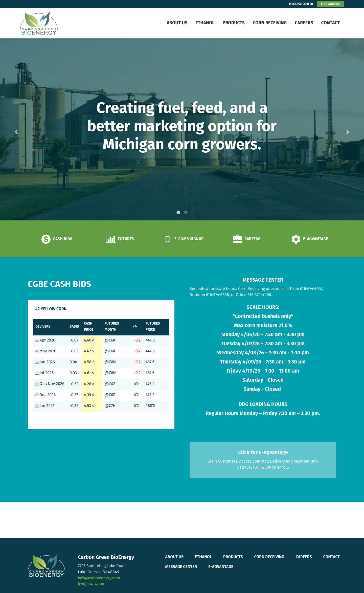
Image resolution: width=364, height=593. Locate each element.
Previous (24, 129)
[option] (182, 129)
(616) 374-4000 (91, 584)
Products (234, 23)
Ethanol (205, 23)
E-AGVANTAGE (330, 4)
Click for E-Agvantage (263, 453)
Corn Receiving (270, 23)
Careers (304, 23)
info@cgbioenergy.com (99, 578)
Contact (330, 23)
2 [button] (186, 212)
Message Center (181, 567)
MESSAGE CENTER (301, 4)
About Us (177, 23)
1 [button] (178, 212)
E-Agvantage (221, 567)
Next (340, 129)
